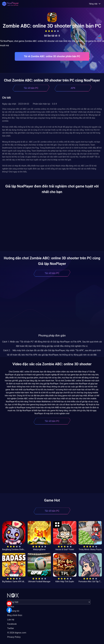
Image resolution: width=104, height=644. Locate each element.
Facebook (12, 624)
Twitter (10, 628)
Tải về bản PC (31, 88)
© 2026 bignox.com (17, 633)
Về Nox (11, 607)
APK (73, 88)
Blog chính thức (15, 615)
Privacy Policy (14, 637)
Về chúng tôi (13, 611)
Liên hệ (11, 620)
